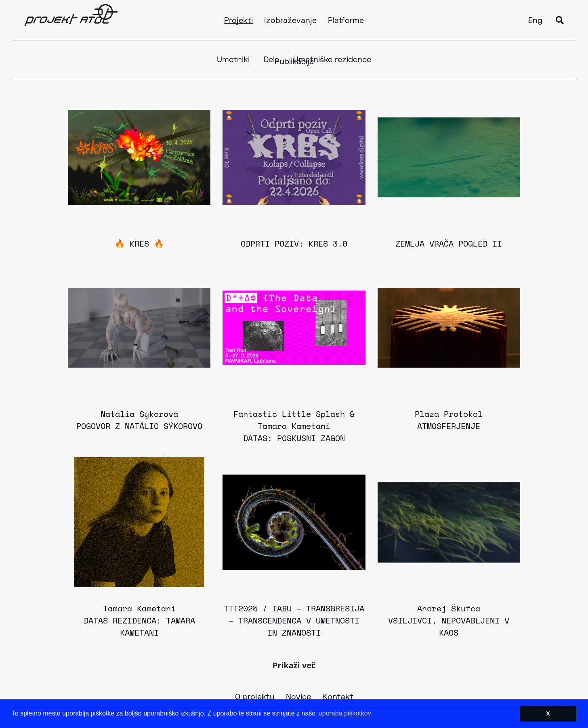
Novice (298, 697)
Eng (535, 21)
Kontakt (338, 697)
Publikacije (294, 62)
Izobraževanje (290, 21)
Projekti (238, 21)
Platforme (346, 21)
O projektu (255, 697)
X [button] (548, 713)
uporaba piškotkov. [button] (345, 713)
